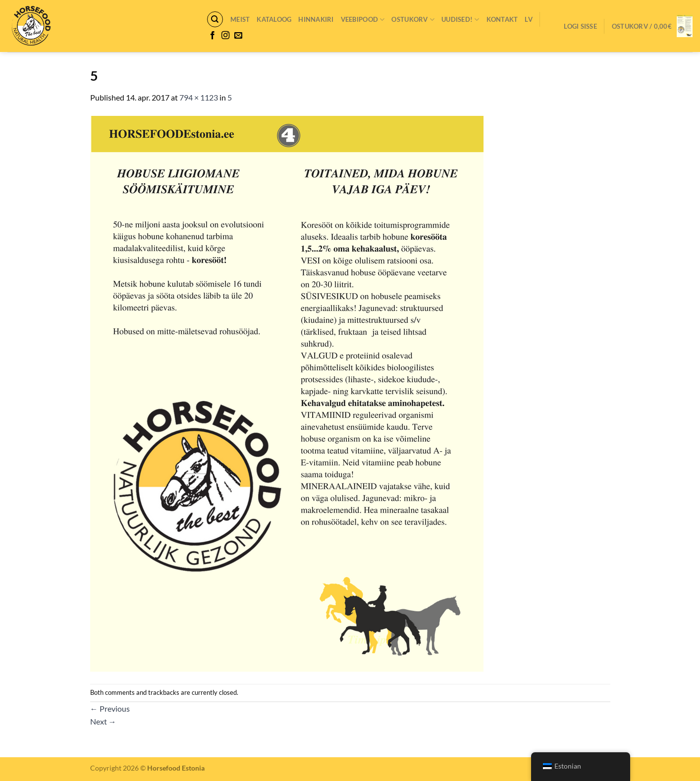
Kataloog (274, 19)
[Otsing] (215, 19)
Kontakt (502, 19)
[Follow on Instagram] (225, 36)
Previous (110, 708)
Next (103, 721)
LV (529, 19)
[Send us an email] (238, 36)
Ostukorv (413, 20)
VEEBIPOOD (363, 20)
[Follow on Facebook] (213, 36)
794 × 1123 (199, 97)
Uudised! (460, 20)
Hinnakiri (316, 19)
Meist (240, 19)
